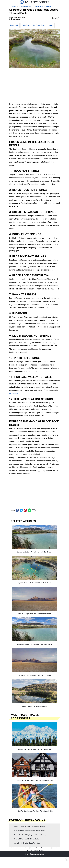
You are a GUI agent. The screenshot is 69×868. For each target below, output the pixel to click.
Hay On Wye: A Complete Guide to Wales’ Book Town (35, 780)
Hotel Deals (14, 25)
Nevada (51, 25)
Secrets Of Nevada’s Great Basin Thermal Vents (29, 831)
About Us (13, 848)
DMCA (36, 850)
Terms (27, 848)
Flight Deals (26, 25)
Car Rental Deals (39, 25)
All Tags (42, 850)
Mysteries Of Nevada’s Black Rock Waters (28, 843)
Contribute (20, 848)
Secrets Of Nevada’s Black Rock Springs (27, 839)
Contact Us (56, 848)
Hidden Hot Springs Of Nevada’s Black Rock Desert (34, 645)
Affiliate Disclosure (45, 848)
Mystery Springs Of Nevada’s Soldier (35, 706)
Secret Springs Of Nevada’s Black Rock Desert (34, 675)
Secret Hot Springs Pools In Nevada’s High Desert (35, 552)
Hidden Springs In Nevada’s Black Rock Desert (34, 614)
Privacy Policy (34, 848)
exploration (14, 393)
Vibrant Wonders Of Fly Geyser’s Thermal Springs (30, 835)
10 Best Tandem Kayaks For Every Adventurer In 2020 (34, 811)
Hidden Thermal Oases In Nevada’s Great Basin (29, 827)
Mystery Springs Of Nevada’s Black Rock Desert (34, 583)
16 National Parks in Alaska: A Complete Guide (34, 749)
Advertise (30, 850)
